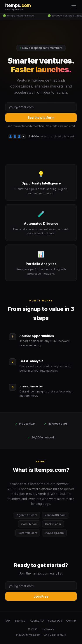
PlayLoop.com (54, 533)
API (8, 621)
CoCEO (33, 629)
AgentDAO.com (27, 515)
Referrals (48, 629)
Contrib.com (29, 524)
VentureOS (55, 621)
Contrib (71, 621)
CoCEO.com (53, 524)
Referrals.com (28, 533)
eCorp (52, 635)
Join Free (41, 596)
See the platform (41, 118)
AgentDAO (37, 621)
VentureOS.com (55, 515)
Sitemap (20, 621)
